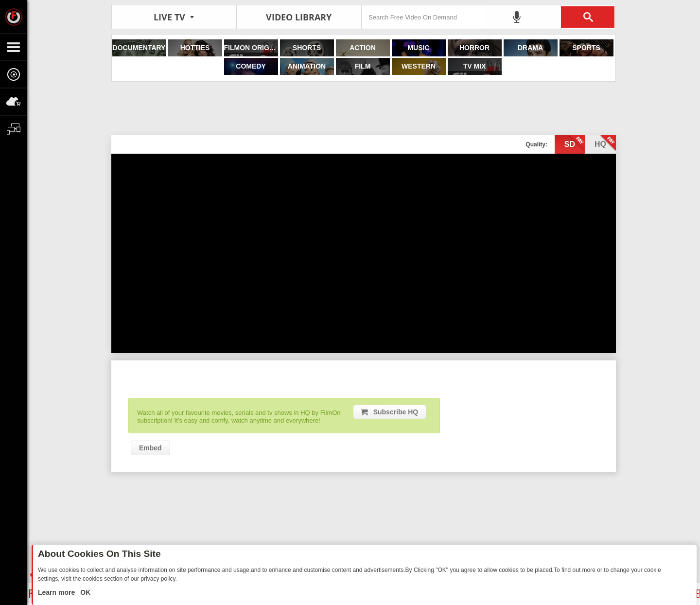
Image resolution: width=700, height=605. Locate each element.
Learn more (57, 592)
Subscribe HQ (396, 412)
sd (575, 143)
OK (84, 592)
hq (605, 143)
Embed (150, 448)
